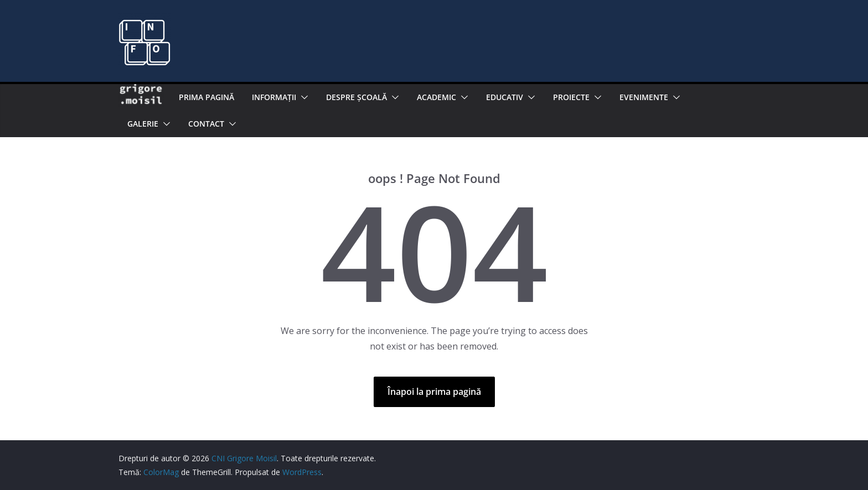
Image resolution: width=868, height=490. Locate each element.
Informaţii (274, 97)
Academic (436, 97)
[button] (302, 97)
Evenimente (644, 97)
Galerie (143, 124)
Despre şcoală (356, 97)
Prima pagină (206, 97)
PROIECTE (571, 97)
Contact (206, 124)
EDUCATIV (505, 97)
